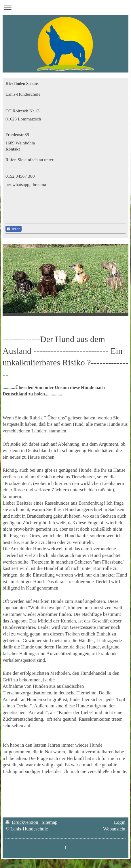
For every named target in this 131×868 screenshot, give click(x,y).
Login (120, 822)
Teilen (13, 229)
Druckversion (22, 822)
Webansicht (114, 829)
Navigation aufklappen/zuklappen (65, 8)
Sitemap (49, 822)
